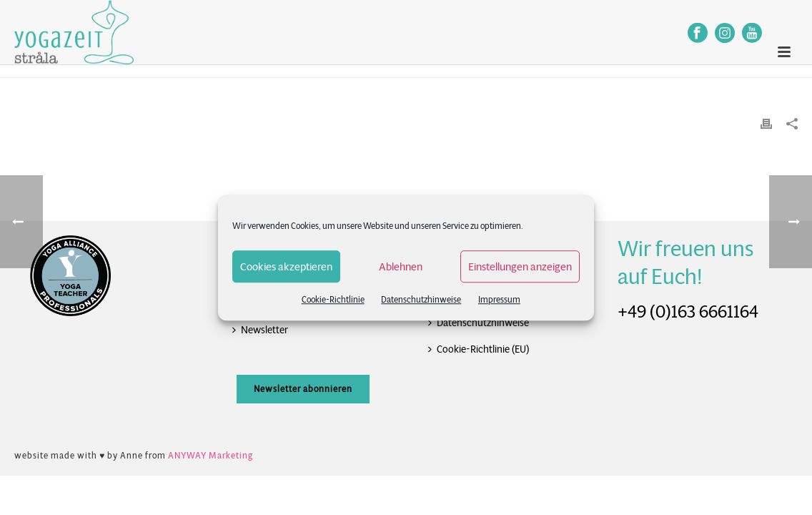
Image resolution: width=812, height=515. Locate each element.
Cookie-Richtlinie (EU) (479, 349)
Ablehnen (401, 266)
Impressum (499, 299)
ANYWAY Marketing (211, 455)
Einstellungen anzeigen (520, 266)
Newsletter (260, 330)
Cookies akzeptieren (286, 266)
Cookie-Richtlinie (333, 299)
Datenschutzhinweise (421, 299)
